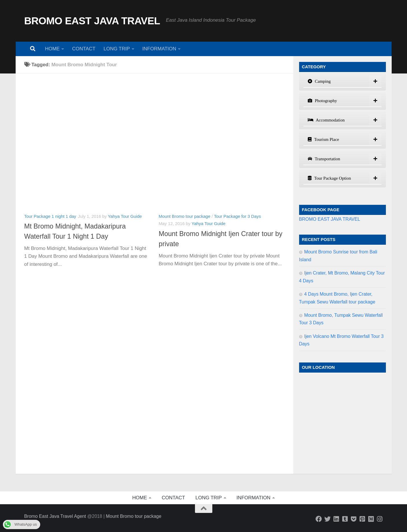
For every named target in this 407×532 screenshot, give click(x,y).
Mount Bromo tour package (185, 216)
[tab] (342, 82)
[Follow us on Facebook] (319, 519)
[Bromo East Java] (353, 519)
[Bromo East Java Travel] (327, 519)
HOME (53, 49)
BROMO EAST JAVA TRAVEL (92, 21)
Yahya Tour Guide (125, 216)
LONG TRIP (117, 49)
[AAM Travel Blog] (345, 519)
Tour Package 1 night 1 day (50, 216)
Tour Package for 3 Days (237, 216)
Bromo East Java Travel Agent (55, 516)
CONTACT (84, 49)
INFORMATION (159, 49)
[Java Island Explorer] (371, 519)
